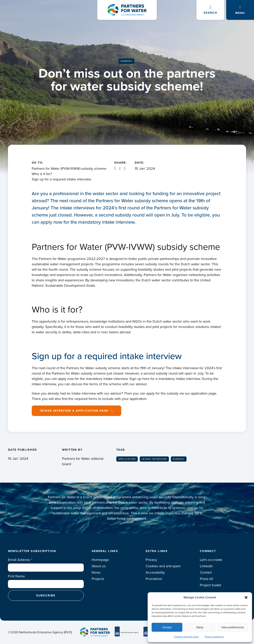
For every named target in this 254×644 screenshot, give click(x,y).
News (96, 572)
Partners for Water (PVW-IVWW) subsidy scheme (69, 169)
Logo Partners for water (127, 10)
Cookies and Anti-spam (186, 637)
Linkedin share (115, 168)
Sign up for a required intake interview (61, 179)
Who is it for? (42, 174)
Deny (200, 627)
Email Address (20, 560)
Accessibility (155, 572)
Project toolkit (210, 585)
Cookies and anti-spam (163, 566)
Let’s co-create (211, 560)
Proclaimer (154, 579)
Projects (98, 579)
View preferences (233, 627)
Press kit (206, 579)
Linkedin (206, 566)
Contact (206, 572)
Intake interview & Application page (74, 411)
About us (99, 566)
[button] (246, 597)
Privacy (151, 560)
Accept (167, 627)
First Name (16, 576)
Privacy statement (214, 637)
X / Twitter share (120, 168)
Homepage (100, 560)
